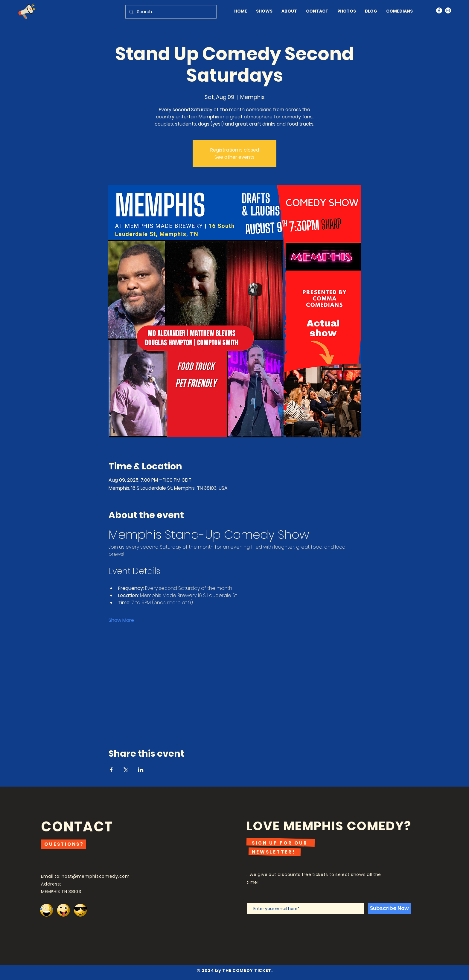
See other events (234, 157)
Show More (121, 620)
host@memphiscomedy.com (96, 876)
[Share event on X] (126, 770)
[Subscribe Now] (389, 909)
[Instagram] (448, 10)
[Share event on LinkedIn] (141, 770)
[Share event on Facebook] (111, 770)
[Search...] (170, 12)
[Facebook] (439, 10)
